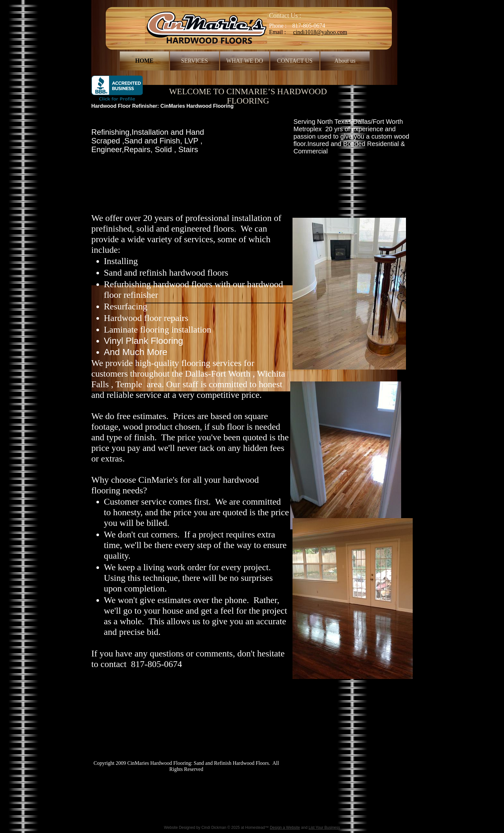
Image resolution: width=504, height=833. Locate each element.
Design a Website (285, 828)
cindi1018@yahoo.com (320, 32)
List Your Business (324, 828)
